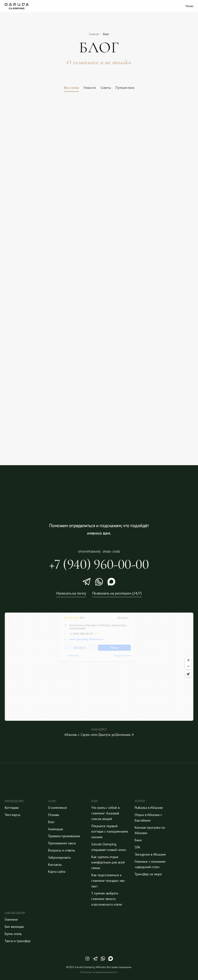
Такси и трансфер (17, 941)
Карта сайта (57, 872)
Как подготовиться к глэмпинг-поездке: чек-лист (108, 881)
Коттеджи (12, 808)
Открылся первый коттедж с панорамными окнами (110, 832)
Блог (51, 822)
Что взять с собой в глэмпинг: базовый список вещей (106, 813)
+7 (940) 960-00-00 (99, 564)
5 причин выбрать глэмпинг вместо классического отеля (107, 899)
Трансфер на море (148, 874)
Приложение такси (62, 843)
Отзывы (54, 815)
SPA (137, 847)
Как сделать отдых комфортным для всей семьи (108, 862)
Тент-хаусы (12, 815)
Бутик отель (13, 934)
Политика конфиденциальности (99, 972)
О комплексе (57, 808)
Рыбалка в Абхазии (149, 808)
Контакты (55, 865)
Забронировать (59, 857)
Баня (138, 840)
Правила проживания (64, 836)
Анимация (55, 829)
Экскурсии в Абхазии (150, 854)
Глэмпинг (11, 919)
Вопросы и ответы (61, 850)
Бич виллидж (14, 927)
